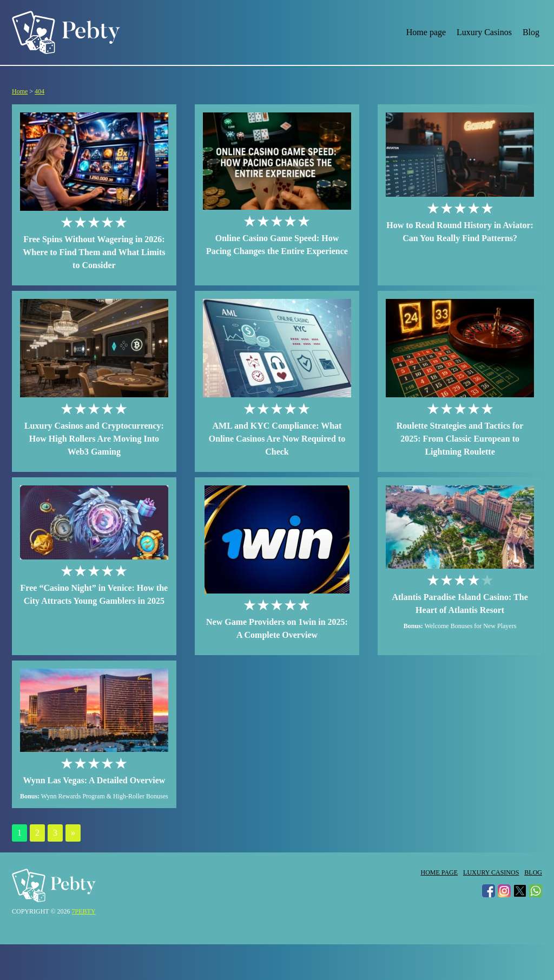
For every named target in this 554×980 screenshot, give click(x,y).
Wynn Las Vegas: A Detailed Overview (94, 780)
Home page (426, 32)
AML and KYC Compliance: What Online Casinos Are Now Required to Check (277, 439)
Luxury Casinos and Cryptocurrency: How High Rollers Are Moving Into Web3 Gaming (94, 439)
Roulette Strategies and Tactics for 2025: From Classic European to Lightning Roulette (460, 439)
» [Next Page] (73, 833)
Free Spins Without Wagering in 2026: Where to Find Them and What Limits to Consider (94, 252)
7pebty (84, 911)
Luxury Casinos (484, 32)
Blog (531, 32)
